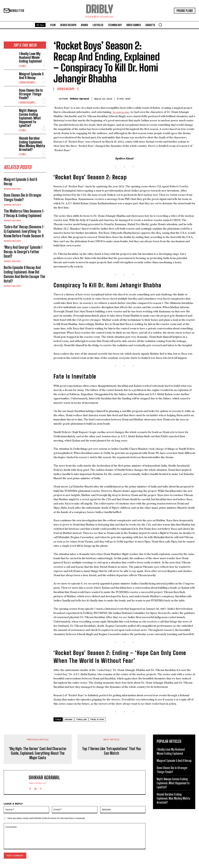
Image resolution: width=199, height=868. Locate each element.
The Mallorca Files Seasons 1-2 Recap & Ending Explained (24, 213)
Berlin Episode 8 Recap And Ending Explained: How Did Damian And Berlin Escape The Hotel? (24, 274)
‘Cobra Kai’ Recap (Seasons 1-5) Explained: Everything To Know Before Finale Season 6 (24, 231)
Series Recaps (27, 82)
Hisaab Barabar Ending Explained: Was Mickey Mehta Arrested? (32, 144)
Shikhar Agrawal (79, 99)
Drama (69, 719)
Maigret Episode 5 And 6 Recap (31, 76)
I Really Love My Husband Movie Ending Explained (30, 57)
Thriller (81, 719)
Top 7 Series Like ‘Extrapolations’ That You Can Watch (111, 751)
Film (22, 66)
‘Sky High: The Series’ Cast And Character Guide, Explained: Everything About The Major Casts (38, 753)
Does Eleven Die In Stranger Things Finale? (31, 94)
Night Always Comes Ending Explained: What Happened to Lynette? (30, 118)
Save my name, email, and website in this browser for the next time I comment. (46, 818)
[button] (160, 25)
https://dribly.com (37, 783)
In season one (121, 112)
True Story (97, 719)
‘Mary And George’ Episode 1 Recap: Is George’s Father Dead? (23, 252)
